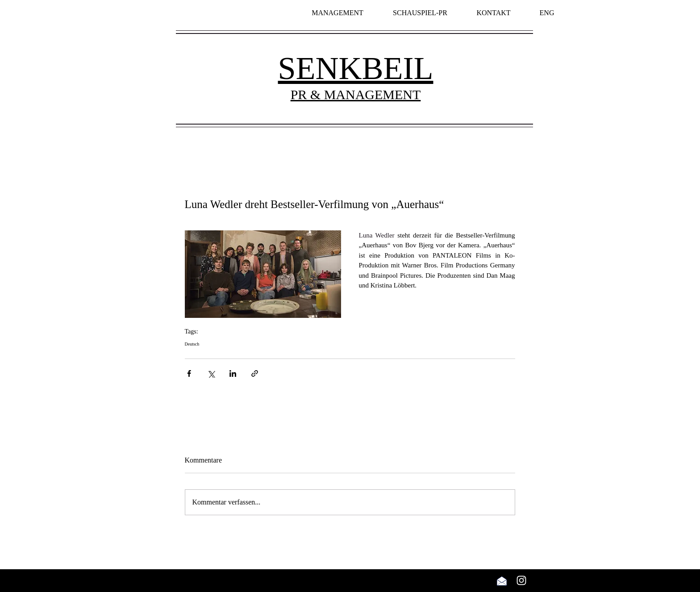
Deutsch (192, 344)
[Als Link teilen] (255, 373)
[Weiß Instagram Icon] (521, 580)
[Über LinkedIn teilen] (233, 373)
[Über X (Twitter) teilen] (211, 373)
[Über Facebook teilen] (189, 373)
